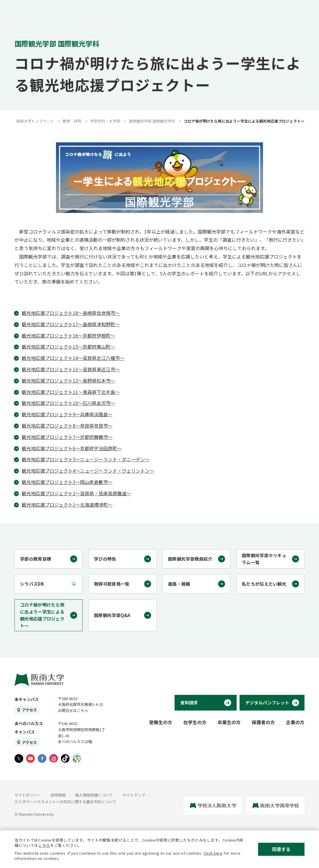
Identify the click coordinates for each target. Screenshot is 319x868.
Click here (213, 853)
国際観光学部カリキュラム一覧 (264, 559)
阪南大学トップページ (35, 121)
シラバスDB (32, 584)
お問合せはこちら (73, 710)
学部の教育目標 (36, 559)
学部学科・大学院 (105, 121)
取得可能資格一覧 (112, 584)
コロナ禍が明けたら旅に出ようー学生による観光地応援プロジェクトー (42, 615)
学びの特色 (105, 559)
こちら (44, 845)
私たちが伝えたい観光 (264, 584)
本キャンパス (27, 699)
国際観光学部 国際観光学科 (152, 121)
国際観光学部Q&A (112, 615)
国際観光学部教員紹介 (190, 559)
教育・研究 (72, 121)
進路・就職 (179, 584)
